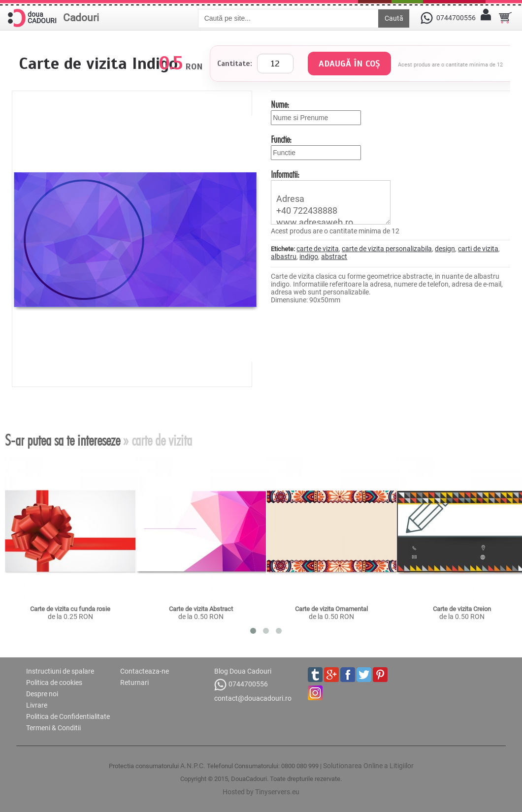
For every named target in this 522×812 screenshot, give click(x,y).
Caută (394, 18)
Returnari (134, 682)
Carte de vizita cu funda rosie (70, 609)
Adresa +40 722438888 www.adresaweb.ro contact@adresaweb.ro (331, 202)
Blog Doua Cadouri (243, 671)
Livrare (37, 705)
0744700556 (241, 685)
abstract (334, 257)
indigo (309, 257)
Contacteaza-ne (145, 671)
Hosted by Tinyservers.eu (261, 792)
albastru (284, 257)
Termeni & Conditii (53, 728)
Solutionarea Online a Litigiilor (368, 766)
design (445, 249)
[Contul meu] (486, 18)
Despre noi (42, 694)
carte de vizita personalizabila (387, 249)
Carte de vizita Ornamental (331, 609)
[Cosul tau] (505, 18)
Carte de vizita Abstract (201, 609)
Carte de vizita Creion (462, 609)
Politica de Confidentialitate (68, 716)
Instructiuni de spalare (60, 671)
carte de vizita (318, 249)
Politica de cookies (54, 682)
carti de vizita (478, 249)
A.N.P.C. (193, 766)
